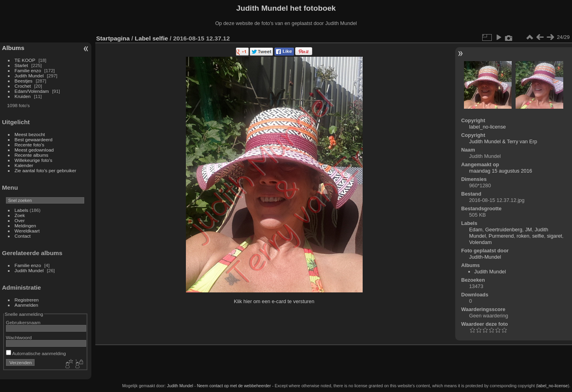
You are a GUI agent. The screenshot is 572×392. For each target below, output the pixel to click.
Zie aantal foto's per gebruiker (45, 170)
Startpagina (113, 38)
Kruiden (23, 96)
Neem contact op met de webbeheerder (234, 386)
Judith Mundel (29, 76)
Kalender (24, 165)
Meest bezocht (30, 134)
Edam (476, 230)
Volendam (480, 242)
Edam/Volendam (32, 91)
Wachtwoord (19, 337)
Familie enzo (28, 70)
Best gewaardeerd (34, 139)
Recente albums (32, 155)
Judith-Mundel (485, 257)
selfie (160, 38)
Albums (13, 48)
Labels (22, 210)
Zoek (20, 215)
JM (529, 230)
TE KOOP (25, 60)
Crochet (23, 86)
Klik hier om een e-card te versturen (274, 301)
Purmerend (501, 236)
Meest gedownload (34, 150)
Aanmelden (27, 305)
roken (523, 236)
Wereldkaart (27, 231)
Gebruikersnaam (23, 322)
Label (143, 38)
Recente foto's (30, 145)
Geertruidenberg (504, 230)
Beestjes (24, 81)
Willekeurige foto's (34, 160)
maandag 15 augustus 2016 (501, 171)
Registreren (27, 300)
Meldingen (25, 226)
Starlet (21, 65)
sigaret (555, 236)
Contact (23, 236)
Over (20, 220)
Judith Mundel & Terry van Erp (503, 141)
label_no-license (487, 127)
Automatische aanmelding (36, 353)
